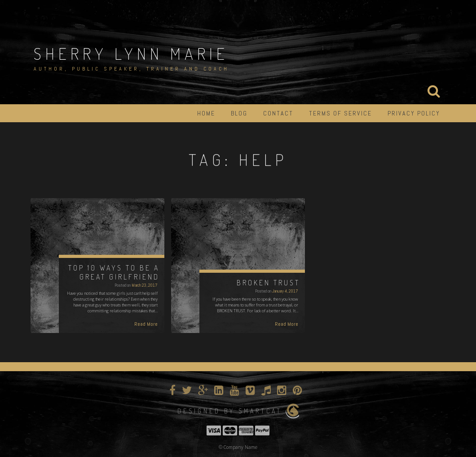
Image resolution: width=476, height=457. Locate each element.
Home (206, 113)
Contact (278, 113)
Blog (239, 113)
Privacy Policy (414, 113)
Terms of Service (340, 113)
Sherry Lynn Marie (131, 53)
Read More (146, 324)
